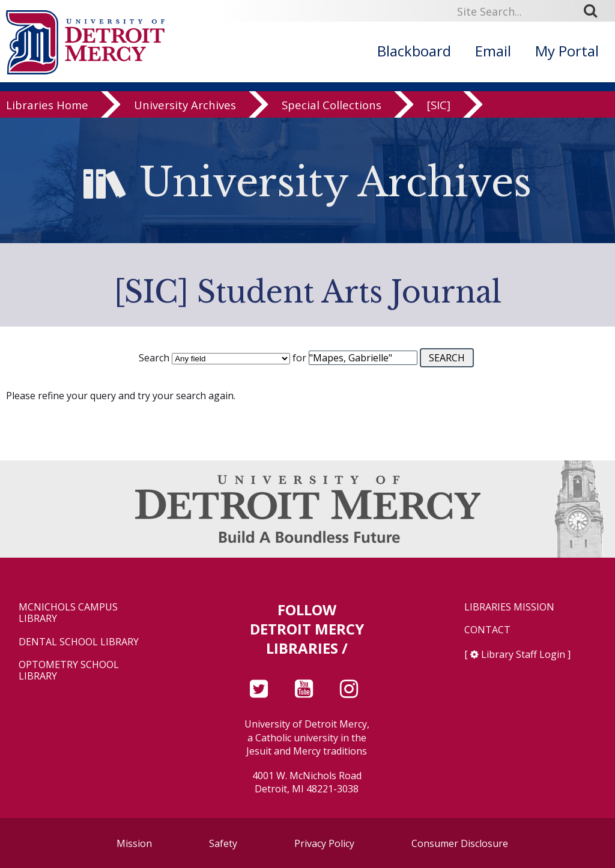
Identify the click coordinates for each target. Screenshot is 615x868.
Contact (487, 630)
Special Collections (332, 115)
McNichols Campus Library (68, 613)
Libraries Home (47, 115)
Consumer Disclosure (460, 843)
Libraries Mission (509, 607)
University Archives (185, 115)
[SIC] (439, 115)
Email (493, 51)
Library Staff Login (523, 654)
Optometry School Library (69, 671)
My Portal (567, 51)
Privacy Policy (324, 843)
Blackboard (414, 51)
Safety (223, 843)
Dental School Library (79, 642)
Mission (134, 843)
